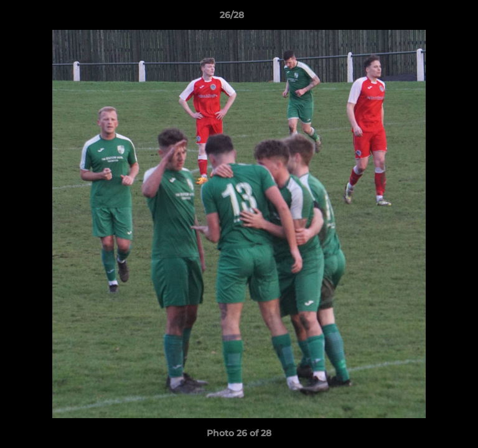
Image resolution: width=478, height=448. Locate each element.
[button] (433, 18)
